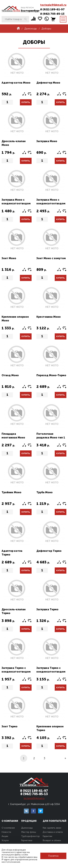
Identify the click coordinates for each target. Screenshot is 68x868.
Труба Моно (45, 492)
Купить (26, 102)
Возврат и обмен (52, 840)
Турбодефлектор (30, 836)
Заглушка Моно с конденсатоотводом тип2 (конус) (51, 203)
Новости (6, 832)
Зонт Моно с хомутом (51, 258)
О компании (8, 828)
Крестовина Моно (49, 317)
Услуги (5, 840)
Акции (5, 836)
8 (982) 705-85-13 (52, 14)
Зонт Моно (9, 258)
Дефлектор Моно (48, 83)
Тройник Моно (11, 492)
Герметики (27, 840)
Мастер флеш (29, 832)
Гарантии (47, 836)
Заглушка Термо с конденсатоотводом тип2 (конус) (51, 672)
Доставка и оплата (53, 832)
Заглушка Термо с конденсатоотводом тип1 (16, 672)
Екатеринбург (30, 11)
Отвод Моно (10, 375)
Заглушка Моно (47, 141)
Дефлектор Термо (49, 551)
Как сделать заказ (52, 828)
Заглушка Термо (47, 609)
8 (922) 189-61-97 (52, 9)
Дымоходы (27, 828)
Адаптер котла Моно (16, 83)
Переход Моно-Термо (51, 375)
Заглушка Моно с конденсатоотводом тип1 (16, 203)
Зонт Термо (10, 726)
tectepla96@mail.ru (53, 5)
